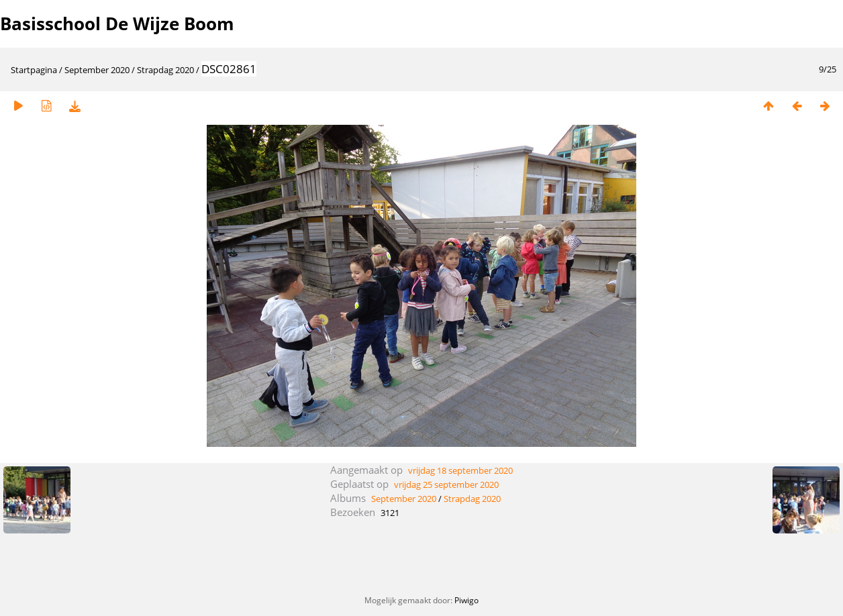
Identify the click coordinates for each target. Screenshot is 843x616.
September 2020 (97, 70)
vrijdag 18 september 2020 (460, 470)
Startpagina (34, 70)
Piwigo (466, 600)
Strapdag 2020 (165, 70)
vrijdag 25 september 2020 (446, 484)
